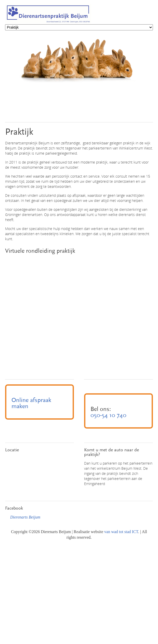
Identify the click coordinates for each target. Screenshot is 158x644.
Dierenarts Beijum (25, 517)
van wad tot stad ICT (121, 532)
